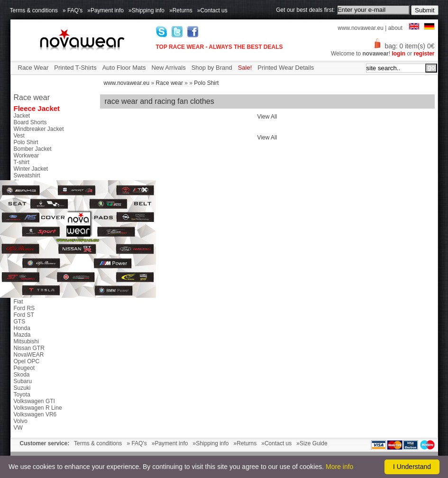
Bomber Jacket (33, 149)
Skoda (22, 375)
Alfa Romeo (29, 268)
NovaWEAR (29, 355)
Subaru (23, 381)
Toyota (22, 395)
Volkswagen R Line (38, 408)
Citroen (23, 282)
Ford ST (24, 315)
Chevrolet (26, 275)
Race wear (169, 83)
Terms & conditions (34, 10)
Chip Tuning (29, 209)
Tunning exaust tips (38, 222)
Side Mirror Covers (37, 229)
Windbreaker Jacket (39, 129)
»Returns (181, 10)
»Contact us (212, 10)
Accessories (29, 202)
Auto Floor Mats (124, 68)
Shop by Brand (212, 68)
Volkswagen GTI (34, 401)
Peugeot (24, 368)
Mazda (22, 335)
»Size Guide (312, 443)
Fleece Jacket (37, 108)
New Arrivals (168, 68)
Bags (20, 189)
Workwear (27, 156)
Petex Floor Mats (35, 215)
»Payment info (105, 10)
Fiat (18, 302)
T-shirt (22, 162)
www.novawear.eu (361, 28)
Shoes (22, 182)
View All (267, 117)
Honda (22, 328)
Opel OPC (27, 361)
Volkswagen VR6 (35, 414)
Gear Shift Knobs (35, 235)
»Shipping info (146, 10)
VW (18, 428)
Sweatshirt (27, 175)
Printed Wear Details (286, 68)
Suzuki (22, 388)
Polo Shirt (206, 83)
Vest (19, 136)
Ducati (22, 295)
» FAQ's (73, 10)
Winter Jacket (31, 169)
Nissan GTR (29, 348)
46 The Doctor (32, 262)
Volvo (21, 421)
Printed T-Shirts (75, 68)
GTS (20, 322)
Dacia (21, 288)
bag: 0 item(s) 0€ (403, 46)
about (395, 28)
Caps (20, 195)
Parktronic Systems (38, 242)
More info (339, 467)
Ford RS (24, 308)
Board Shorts (30, 122)
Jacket (22, 116)
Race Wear (33, 68)
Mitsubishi (26, 341)
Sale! (245, 68)
